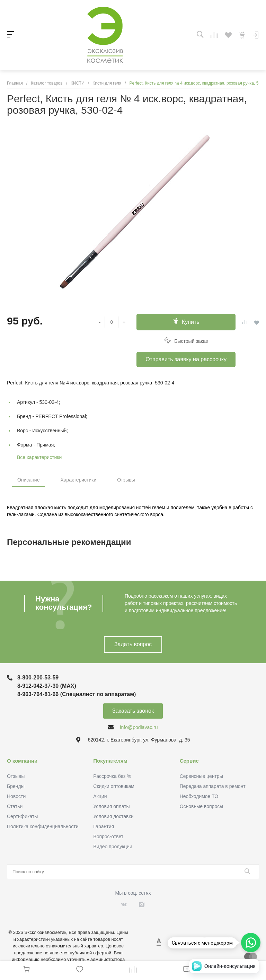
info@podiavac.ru (139, 727)
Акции (100, 796)
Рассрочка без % (112, 776)
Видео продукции (113, 847)
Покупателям (110, 761)
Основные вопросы (202, 806)
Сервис (189, 761)
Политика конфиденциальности (43, 826)
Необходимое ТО (199, 796)
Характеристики (78, 480)
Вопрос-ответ (108, 836)
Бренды (16, 786)
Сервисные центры (201, 776)
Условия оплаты (111, 806)
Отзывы (126, 480)
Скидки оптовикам (114, 786)
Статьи (15, 806)
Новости (16, 796)
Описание (28, 480)
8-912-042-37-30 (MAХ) (47, 686)
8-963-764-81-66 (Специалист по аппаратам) (77, 694)
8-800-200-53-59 (38, 678)
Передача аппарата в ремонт (213, 786)
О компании (22, 761)
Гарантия (104, 826)
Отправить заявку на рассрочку (186, 359)
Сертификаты (22, 816)
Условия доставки (113, 816)
